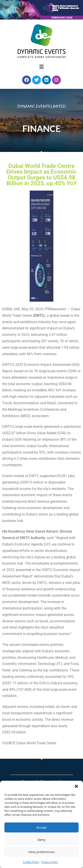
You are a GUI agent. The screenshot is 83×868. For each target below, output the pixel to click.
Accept (41, 827)
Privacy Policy (50, 862)
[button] (76, 786)
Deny (41, 840)
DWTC (39, 316)
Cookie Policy (31, 862)
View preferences (41, 852)
